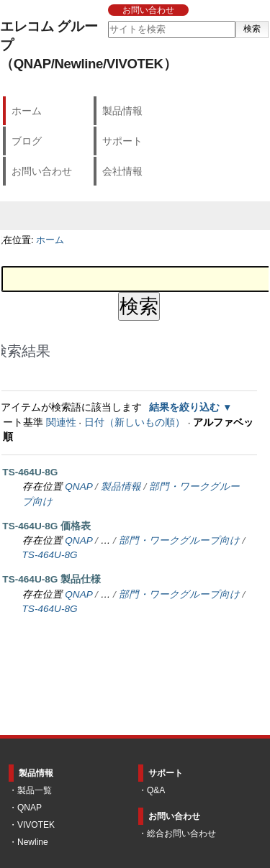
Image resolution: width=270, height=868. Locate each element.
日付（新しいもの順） (135, 422)
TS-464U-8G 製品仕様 (51, 579)
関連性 (61, 422)
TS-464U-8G (30, 472)
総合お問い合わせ (181, 833)
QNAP (78, 486)
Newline (33, 842)
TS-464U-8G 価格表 (46, 526)
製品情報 (122, 111)
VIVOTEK (36, 825)
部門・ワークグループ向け (179, 540)
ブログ (27, 141)
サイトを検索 (107, 20)
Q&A (156, 790)
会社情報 (122, 171)
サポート (122, 141)
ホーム (27, 111)
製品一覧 (35, 790)
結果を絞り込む (184, 407)
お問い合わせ (148, 10)
